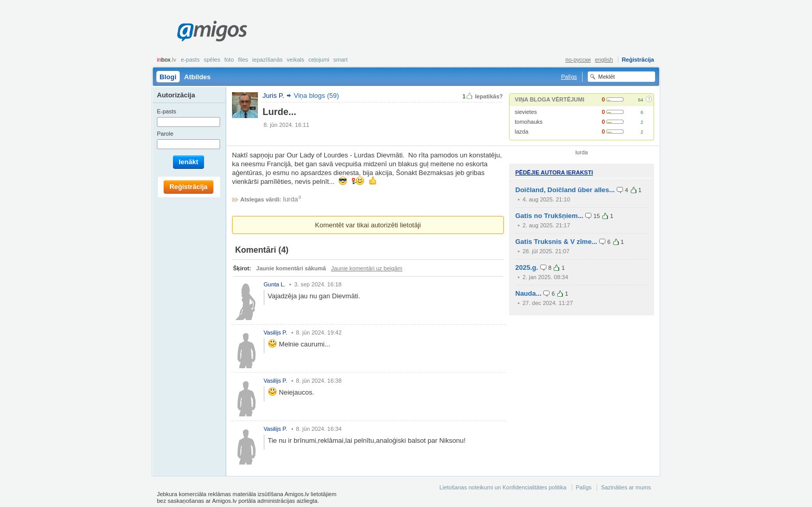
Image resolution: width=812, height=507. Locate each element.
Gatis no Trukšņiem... (549, 216)
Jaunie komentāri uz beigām (367, 268)
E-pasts (190, 60)
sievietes (526, 112)
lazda (521, 132)
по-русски (578, 60)
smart (341, 60)
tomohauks (529, 122)
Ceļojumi (318, 60)
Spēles (212, 60)
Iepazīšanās (267, 60)
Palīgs (569, 77)
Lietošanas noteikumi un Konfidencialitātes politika (503, 487)
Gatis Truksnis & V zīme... (556, 242)
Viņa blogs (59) (316, 96)
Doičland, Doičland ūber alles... (565, 190)
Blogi (168, 77)
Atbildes (198, 77)
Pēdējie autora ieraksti (554, 172)
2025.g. (527, 267)
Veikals (296, 60)
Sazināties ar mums (626, 487)
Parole (165, 134)
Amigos (212, 31)
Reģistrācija (638, 60)
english (604, 60)
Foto (229, 60)
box (166, 60)
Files (243, 60)
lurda (291, 199)
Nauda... (528, 293)
